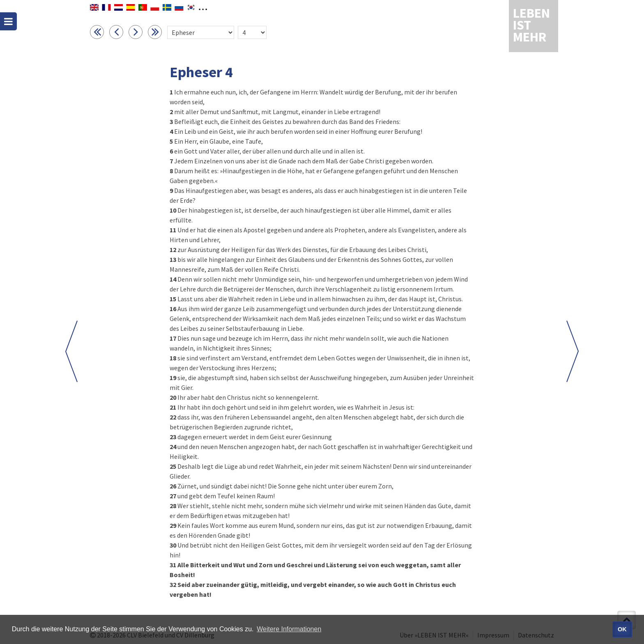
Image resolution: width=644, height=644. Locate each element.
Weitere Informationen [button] (289, 629)
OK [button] (622, 629)
